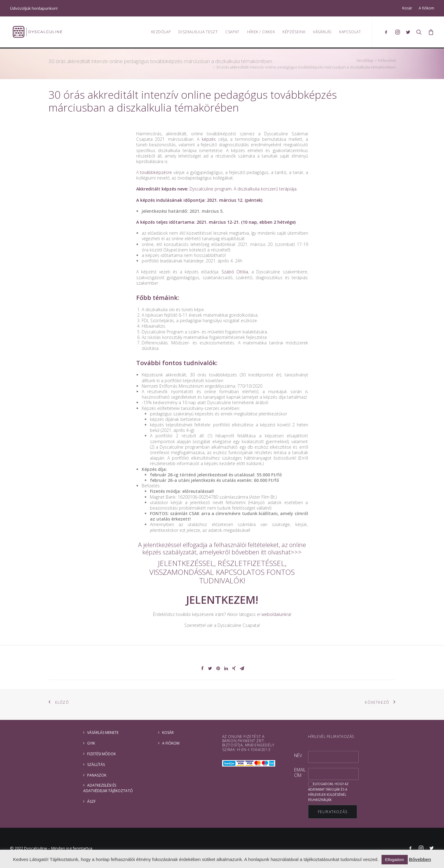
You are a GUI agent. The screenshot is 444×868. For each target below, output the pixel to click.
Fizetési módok (101, 754)
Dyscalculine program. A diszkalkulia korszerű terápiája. (243, 189)
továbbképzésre (156, 172)
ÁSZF (91, 801)
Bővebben (420, 859)
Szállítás (96, 765)
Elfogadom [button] (395, 860)
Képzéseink (294, 32)
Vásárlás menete (103, 733)
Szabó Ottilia (235, 272)
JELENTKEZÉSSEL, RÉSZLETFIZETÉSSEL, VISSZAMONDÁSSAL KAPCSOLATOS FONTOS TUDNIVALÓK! (222, 572)
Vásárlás (322, 32)
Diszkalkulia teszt (198, 32)
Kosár (407, 8)
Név (298, 755)
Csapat (232, 32)
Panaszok (97, 775)
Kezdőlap (161, 32)
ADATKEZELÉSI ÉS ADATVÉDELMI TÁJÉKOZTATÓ (108, 788)
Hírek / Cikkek (261, 32)
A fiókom (426, 8)
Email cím (300, 772)
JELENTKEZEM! (222, 600)
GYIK (91, 743)
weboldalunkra (276, 614)
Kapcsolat (350, 32)
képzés (209, 139)
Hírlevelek (387, 60)
